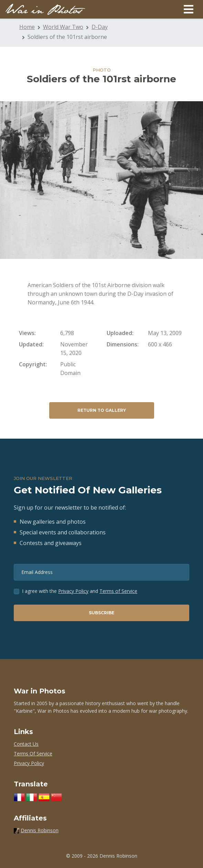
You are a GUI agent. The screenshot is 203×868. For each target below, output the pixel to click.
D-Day (100, 27)
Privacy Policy (73, 591)
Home (27, 27)
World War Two (63, 27)
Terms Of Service (33, 754)
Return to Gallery (102, 410)
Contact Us (26, 744)
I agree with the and (80, 591)
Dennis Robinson (40, 830)
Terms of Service (118, 591)
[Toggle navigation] (189, 9)
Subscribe (101, 613)
